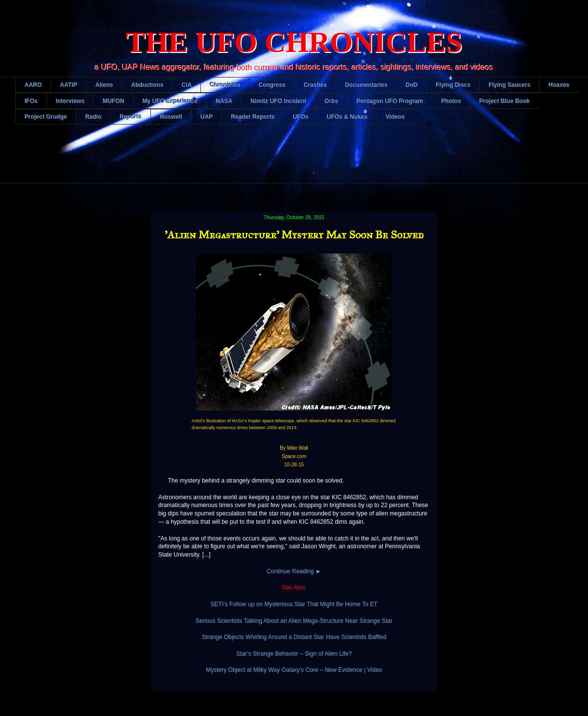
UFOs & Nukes (347, 117)
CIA (186, 85)
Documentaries (366, 85)
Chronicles (225, 85)
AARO (33, 85)
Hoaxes (559, 85)
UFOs (300, 117)
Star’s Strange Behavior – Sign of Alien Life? (294, 654)
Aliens (104, 85)
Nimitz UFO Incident (278, 101)
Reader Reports (253, 117)
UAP (207, 117)
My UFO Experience (170, 101)
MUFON (113, 101)
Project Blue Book (504, 101)
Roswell (171, 117)
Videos (395, 117)
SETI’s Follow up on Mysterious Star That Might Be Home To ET (294, 604)
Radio (93, 117)
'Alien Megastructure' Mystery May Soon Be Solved (294, 235)
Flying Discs (453, 85)
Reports (131, 117)
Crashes (315, 85)
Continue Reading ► (294, 571)
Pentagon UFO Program (390, 101)
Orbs (331, 101)
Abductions (147, 85)
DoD (412, 85)
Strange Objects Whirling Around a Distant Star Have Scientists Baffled (294, 637)
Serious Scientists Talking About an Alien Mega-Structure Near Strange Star (294, 621)
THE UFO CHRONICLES (294, 42)
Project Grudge (46, 117)
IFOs (31, 101)
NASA (224, 101)
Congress (272, 85)
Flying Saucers (509, 85)
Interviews (70, 101)
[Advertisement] (301, 161)
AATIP (68, 85)
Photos (451, 101)
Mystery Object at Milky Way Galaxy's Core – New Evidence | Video (294, 670)
